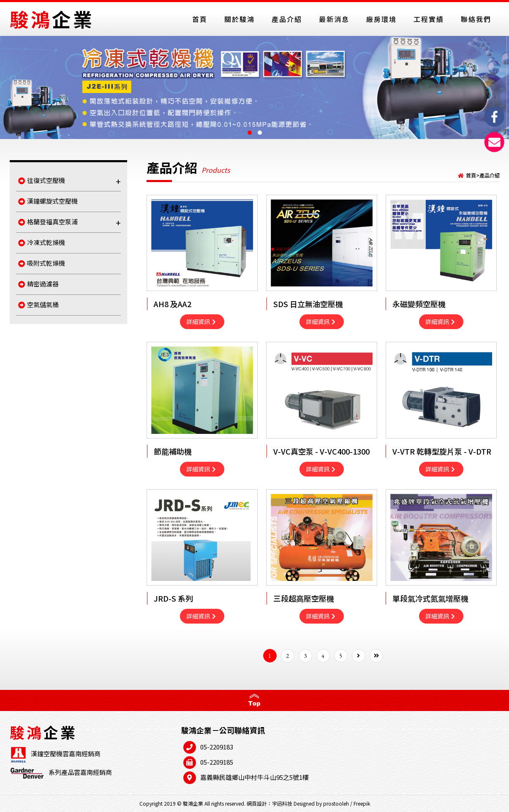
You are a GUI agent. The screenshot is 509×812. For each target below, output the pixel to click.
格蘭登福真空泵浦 (69, 222)
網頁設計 (257, 803)
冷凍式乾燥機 (42, 242)
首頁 (471, 175)
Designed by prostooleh (321, 803)
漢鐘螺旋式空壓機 (48, 201)
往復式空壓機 (69, 181)
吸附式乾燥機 (42, 263)
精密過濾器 (38, 284)
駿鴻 (52, 19)
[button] (250, 133)
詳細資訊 (201, 322)
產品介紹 (490, 175)
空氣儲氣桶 (38, 304)
